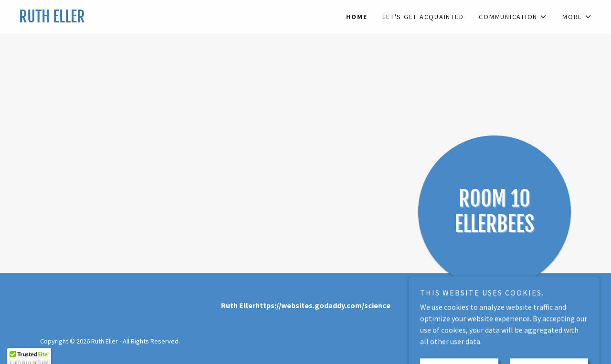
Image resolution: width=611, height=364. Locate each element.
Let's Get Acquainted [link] (423, 17)
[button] (513, 17)
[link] (162, 20)
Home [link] (357, 17)
